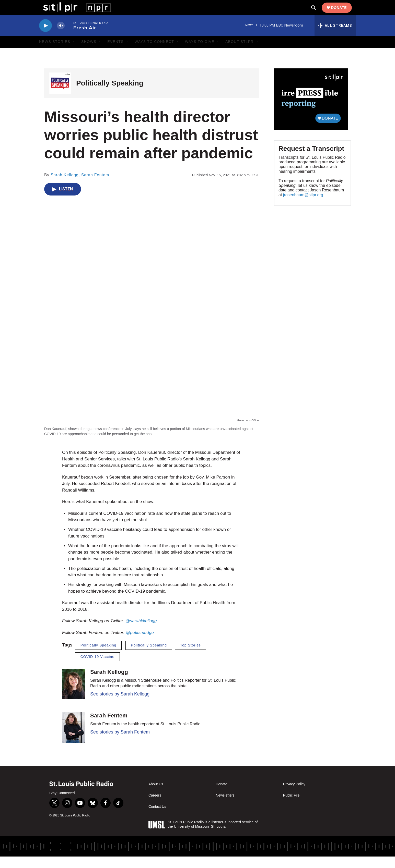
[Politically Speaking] (60, 95)
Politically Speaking (110, 95)
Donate (343, 13)
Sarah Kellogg (65, 186)
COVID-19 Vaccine (97, 668)
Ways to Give (200, 53)
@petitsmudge (140, 644)
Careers (155, 807)
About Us (156, 796)
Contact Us (157, 818)
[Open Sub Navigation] (74, 53)
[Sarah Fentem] (74, 739)
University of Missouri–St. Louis (200, 838)
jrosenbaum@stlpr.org (303, 206)
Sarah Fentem (95, 186)
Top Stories (190, 657)
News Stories (55, 53)
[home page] (73, 13)
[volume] (61, 37)
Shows (89, 53)
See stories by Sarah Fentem (120, 743)
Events (115, 53)
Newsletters (225, 807)
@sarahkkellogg (141, 632)
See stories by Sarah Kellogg (120, 705)
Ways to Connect (154, 53)
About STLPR (240, 53)
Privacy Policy (294, 796)
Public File (291, 807)
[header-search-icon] (318, 14)
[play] (45, 37)
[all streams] (335, 37)
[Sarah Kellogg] (74, 695)
